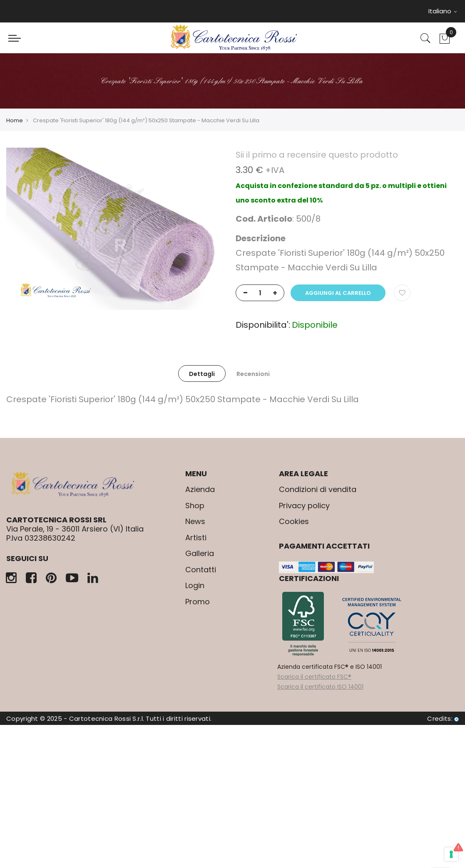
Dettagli (202, 374)
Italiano (443, 11)
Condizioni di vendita (318, 489)
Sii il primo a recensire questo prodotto (317, 155)
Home (15, 120)
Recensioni (253, 374)
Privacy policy (304, 506)
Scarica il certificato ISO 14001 (320, 687)
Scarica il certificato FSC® (314, 677)
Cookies (294, 521)
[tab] (202, 373)
